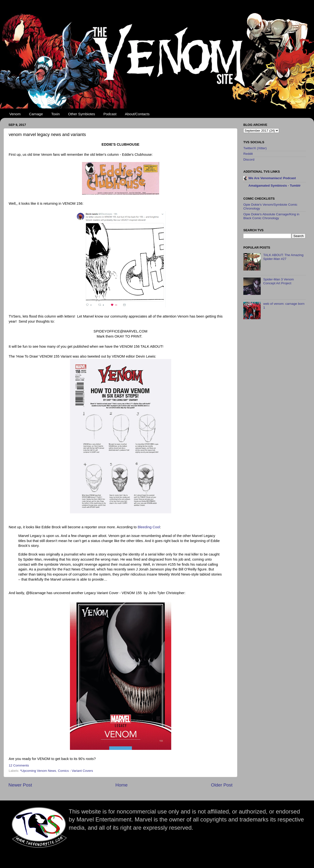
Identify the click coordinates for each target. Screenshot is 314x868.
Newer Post (20, 785)
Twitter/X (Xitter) (255, 148)
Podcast (110, 114)
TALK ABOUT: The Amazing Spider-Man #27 (283, 257)
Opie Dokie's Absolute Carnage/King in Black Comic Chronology (271, 216)
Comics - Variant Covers (75, 771)
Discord (249, 159)
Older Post (222, 785)
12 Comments (19, 765)
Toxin (56, 114)
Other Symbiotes (82, 114)
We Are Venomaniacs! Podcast (272, 178)
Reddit (248, 154)
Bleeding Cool (149, 527)
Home (122, 785)
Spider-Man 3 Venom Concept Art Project (278, 281)
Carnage (36, 114)
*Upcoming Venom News (38, 771)
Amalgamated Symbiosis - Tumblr (275, 186)
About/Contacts (137, 114)
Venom (15, 114)
